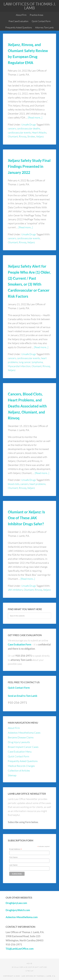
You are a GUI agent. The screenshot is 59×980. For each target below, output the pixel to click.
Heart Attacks (39, 133)
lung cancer (25, 362)
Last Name (13, 865)
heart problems (38, 484)
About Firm (14, 728)
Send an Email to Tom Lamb (22, 696)
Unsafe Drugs (29, 125)
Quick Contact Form (19, 688)
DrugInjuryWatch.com (18, 910)
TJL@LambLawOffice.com (20, 949)
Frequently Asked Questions (23, 761)
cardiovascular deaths (29, 128)
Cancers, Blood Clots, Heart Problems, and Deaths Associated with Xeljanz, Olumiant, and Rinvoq (27, 406)
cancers (12, 128)
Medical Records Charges (21, 766)
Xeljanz (40, 136)
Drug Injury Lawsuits (19, 742)
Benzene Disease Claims (21, 737)
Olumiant (13, 136)
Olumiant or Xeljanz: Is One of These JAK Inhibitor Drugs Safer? (26, 518)
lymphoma (37, 362)
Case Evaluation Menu (20, 752)
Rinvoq (23, 136)
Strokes (31, 136)
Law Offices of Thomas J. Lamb (30, 6)
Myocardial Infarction (19, 366)
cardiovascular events (19, 133)
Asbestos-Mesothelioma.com (22, 917)
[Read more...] (35, 117)
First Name (13, 857)
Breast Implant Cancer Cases (23, 747)
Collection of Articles (19, 771)
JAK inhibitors (15, 590)
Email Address (15, 849)
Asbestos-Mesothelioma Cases (24, 733)
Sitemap (12, 775)
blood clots (14, 484)
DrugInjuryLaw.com (16, 903)
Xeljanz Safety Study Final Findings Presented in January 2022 (29, 166)
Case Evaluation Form (20, 644)
